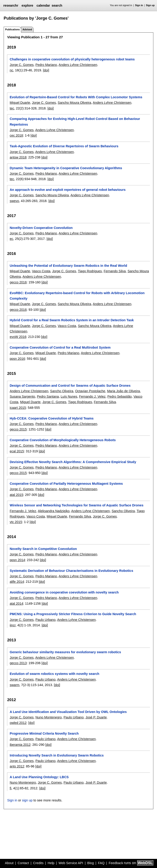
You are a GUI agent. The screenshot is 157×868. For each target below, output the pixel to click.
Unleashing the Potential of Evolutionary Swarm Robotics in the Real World (68, 266)
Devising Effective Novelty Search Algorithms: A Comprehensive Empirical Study (73, 462)
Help (51, 863)
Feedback (116, 863)
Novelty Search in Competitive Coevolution (43, 549)
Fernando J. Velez (92, 396)
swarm (14, 685)
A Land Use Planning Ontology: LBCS (39, 777)
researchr (11, 5)
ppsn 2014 (17, 560)
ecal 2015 (17, 451)
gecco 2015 (18, 429)
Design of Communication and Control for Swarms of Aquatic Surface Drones (70, 386)
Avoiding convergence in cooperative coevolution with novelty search (64, 592)
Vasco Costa (41, 271)
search (57, 5)
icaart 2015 (18, 408)
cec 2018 (16, 135)
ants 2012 (17, 766)
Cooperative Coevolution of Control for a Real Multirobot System (60, 347)
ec (11, 239)
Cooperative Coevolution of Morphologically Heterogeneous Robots (63, 440)
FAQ (101, 863)
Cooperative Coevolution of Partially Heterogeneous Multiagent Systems (66, 484)
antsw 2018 (18, 157)
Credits (38, 863)
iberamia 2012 (20, 745)
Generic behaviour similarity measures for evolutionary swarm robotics (65, 652)
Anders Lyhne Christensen (78, 65)
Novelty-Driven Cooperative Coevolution (41, 228)
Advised (27, 29)
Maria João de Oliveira (123, 391)
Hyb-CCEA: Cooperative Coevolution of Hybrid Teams (52, 418)
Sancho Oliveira (62, 391)
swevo (14, 201)
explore (27, 5)
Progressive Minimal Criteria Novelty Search (44, 733)
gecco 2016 (18, 282)
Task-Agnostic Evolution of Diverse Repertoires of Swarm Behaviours (64, 146)
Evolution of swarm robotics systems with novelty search (54, 674)
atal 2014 (16, 604)
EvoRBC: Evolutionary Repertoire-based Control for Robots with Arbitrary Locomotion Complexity (77, 296)
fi (10, 788)
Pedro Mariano (46, 65)
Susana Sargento (22, 396)
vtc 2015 (16, 522)
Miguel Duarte (20, 103)
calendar (43, 5)
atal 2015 (16, 495)
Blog (90, 863)
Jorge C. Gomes (22, 65)
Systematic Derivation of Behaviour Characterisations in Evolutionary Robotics (71, 571)
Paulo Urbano (45, 620)
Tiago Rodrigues (90, 271)
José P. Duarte (96, 717)
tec (12, 108)
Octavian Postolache (90, 391)
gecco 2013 (18, 663)
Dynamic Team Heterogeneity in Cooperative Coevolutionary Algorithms (66, 168)
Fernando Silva (115, 271)
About (9, 863)
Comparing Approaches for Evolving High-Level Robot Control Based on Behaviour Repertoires (75, 122)
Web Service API (71, 863)
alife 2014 (17, 582)
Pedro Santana (48, 396)
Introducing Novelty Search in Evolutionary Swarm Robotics (57, 755)
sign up (27, 800)
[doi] (46, 70)
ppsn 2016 (17, 359)
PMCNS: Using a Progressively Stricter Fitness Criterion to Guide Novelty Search (73, 614)
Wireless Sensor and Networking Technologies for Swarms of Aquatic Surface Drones (76, 505)
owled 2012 (18, 723)
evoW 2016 (18, 337)
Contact (23, 863)
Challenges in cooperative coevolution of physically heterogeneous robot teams (72, 59)
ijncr (13, 625)
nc (11, 70)
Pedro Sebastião (120, 396)
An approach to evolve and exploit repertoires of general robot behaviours (68, 190)
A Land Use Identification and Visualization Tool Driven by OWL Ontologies (68, 712)
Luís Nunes (69, 396)
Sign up (150, 5)
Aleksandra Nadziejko (54, 511)
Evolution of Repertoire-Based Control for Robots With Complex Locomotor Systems (76, 97)
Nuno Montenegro (48, 717)
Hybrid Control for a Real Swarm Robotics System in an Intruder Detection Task (72, 320)
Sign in (139, 5)
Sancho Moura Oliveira (74, 103)
